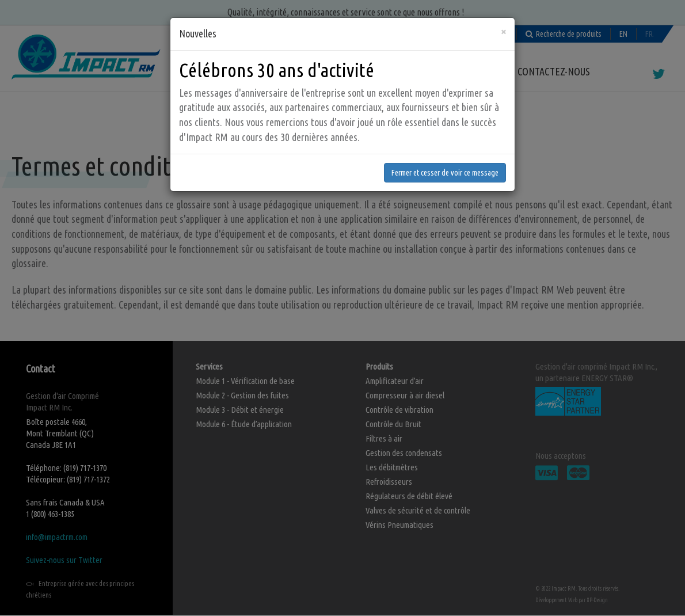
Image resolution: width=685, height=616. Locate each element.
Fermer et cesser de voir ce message (445, 170)
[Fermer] (503, 30)
